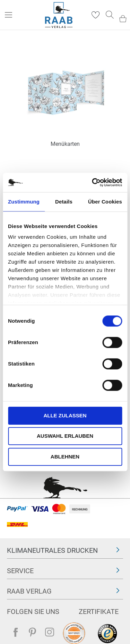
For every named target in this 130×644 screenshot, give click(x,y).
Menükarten (65, 144)
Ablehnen (65, 457)
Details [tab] (64, 202)
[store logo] (59, 15)
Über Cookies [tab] (105, 202)
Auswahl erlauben (65, 436)
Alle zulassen (65, 415)
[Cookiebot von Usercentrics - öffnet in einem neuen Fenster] (93, 182)
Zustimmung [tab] (24, 202)
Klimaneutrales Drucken (52, 550)
